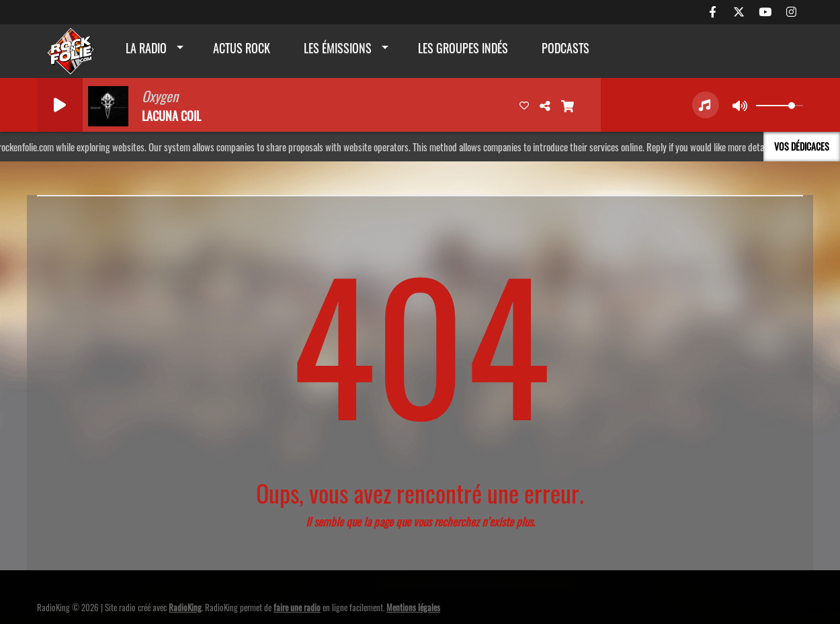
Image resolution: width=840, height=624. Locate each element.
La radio (146, 48)
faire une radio (297, 607)
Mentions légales (413, 607)
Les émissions (338, 48)
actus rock (242, 48)
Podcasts (565, 48)
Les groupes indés (463, 48)
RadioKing (185, 607)
